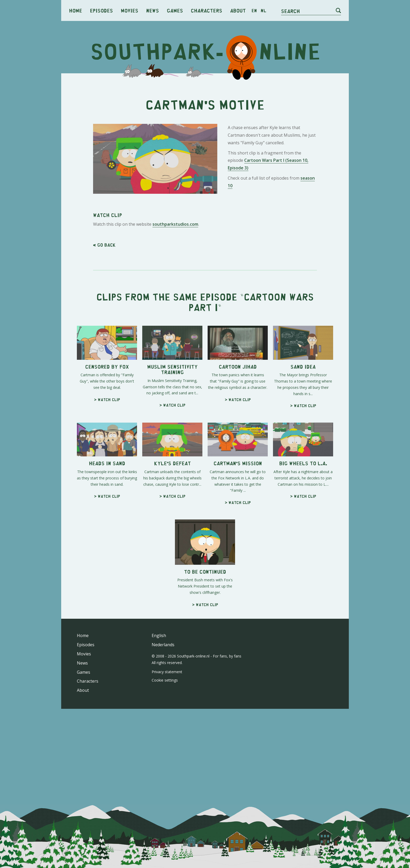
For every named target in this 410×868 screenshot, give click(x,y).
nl (263, 10)
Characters (207, 10)
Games (175, 10)
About (238, 10)
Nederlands (163, 645)
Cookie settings (165, 680)
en (254, 10)
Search (291, 11)
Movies (130, 10)
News (153, 10)
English (159, 635)
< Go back (104, 245)
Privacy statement (167, 672)
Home (76, 10)
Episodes (101, 10)
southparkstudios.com (175, 224)
